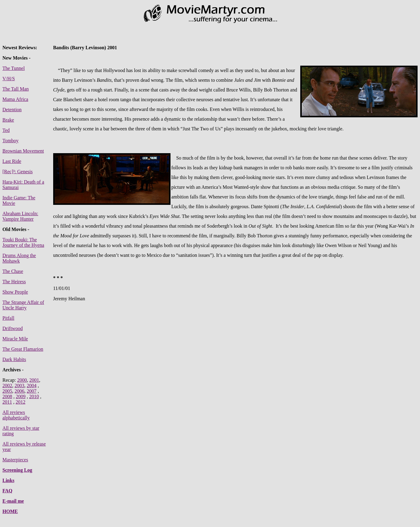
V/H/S (9, 79)
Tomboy (10, 141)
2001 (34, 380)
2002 (7, 386)
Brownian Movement (23, 151)
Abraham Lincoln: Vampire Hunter (20, 216)
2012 (20, 402)
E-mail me (13, 501)
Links (8, 480)
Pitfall (8, 318)
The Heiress (14, 282)
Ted (6, 130)
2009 (21, 396)
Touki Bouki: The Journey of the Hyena (23, 242)
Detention (12, 110)
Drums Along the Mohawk (19, 258)
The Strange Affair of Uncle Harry (23, 305)
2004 (32, 386)
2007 (32, 391)
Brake (8, 120)
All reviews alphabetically (16, 415)
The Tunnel (14, 68)
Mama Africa (15, 99)
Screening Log (17, 470)
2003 (19, 386)
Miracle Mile (15, 339)
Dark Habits (14, 359)
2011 (7, 402)
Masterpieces (15, 460)
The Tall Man (16, 89)
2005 (7, 391)
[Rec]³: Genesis (17, 172)
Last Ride (12, 161)
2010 (34, 396)
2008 (7, 396)
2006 (19, 391)
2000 (22, 380)
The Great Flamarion (23, 349)
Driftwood (13, 328)
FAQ (7, 491)
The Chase (13, 271)
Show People (15, 292)
